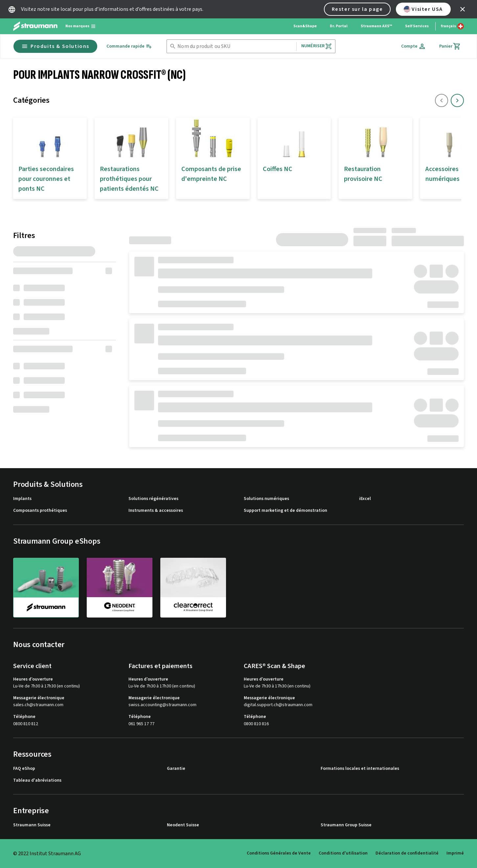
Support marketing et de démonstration (285, 511)
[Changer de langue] (452, 26)
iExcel (365, 499)
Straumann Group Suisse (346, 825)
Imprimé (455, 853)
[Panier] (450, 46)
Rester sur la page (357, 9)
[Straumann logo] (35, 26)
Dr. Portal (339, 26)
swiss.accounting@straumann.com (162, 705)
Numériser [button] (317, 46)
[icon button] (463, 9)
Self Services (417, 26)
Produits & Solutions (55, 46)
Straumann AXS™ (376, 26)
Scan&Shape (305, 26)
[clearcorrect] (193, 587)
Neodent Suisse (183, 825)
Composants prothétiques (40, 511)
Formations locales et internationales (360, 769)
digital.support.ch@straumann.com (278, 705)
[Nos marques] (81, 26)
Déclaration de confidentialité (407, 853)
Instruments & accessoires (156, 511)
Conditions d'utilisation (343, 853)
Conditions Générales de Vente (279, 853)
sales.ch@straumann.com (38, 705)
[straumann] (46, 588)
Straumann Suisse (32, 825)
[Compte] (414, 46)
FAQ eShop (24, 769)
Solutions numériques (266, 499)
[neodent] (120, 587)
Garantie (176, 769)
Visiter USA (423, 9)
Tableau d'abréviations (37, 781)
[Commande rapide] (129, 46)
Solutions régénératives (153, 499)
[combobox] (236, 46)
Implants (22, 499)
